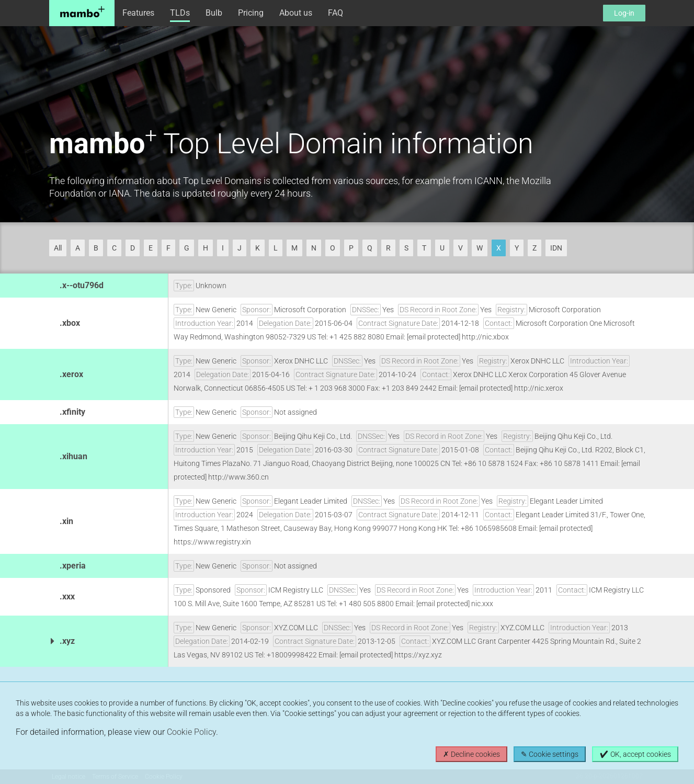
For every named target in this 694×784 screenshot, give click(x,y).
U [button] (442, 248)
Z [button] (534, 248)
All (58, 248)
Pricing (251, 13)
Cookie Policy (191, 732)
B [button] (96, 248)
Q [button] (370, 248)
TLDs (180, 13)
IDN (556, 248)
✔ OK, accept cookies (635, 754)
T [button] (424, 248)
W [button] (480, 248)
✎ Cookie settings (550, 754)
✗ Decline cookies (471, 754)
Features (138, 13)
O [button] (333, 248)
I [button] (223, 248)
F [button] (168, 248)
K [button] (258, 248)
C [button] (114, 248)
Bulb (214, 13)
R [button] (388, 248)
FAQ (335, 13)
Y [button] (517, 248)
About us (296, 13)
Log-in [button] (624, 13)
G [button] (187, 248)
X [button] (499, 248)
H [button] (206, 248)
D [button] (133, 248)
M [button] (294, 248)
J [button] (240, 248)
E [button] (151, 248)
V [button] (460, 248)
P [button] (351, 248)
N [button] (314, 248)
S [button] (406, 248)
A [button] (78, 248)
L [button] (276, 248)
